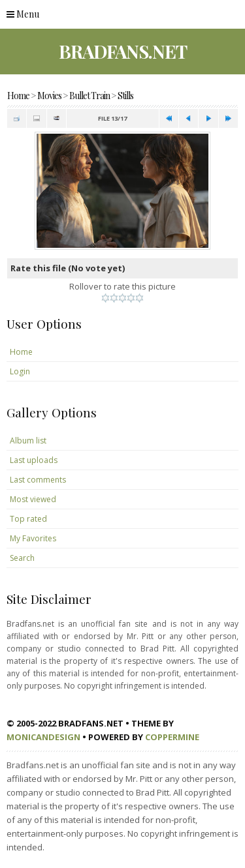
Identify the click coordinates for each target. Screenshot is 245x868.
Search (22, 558)
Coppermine (172, 737)
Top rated (28, 519)
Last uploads (34, 460)
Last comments (38, 480)
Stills (125, 96)
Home (18, 96)
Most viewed (33, 499)
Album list (28, 441)
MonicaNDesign (43, 737)
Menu (23, 14)
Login (20, 371)
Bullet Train (90, 96)
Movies (49, 96)
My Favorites (33, 538)
